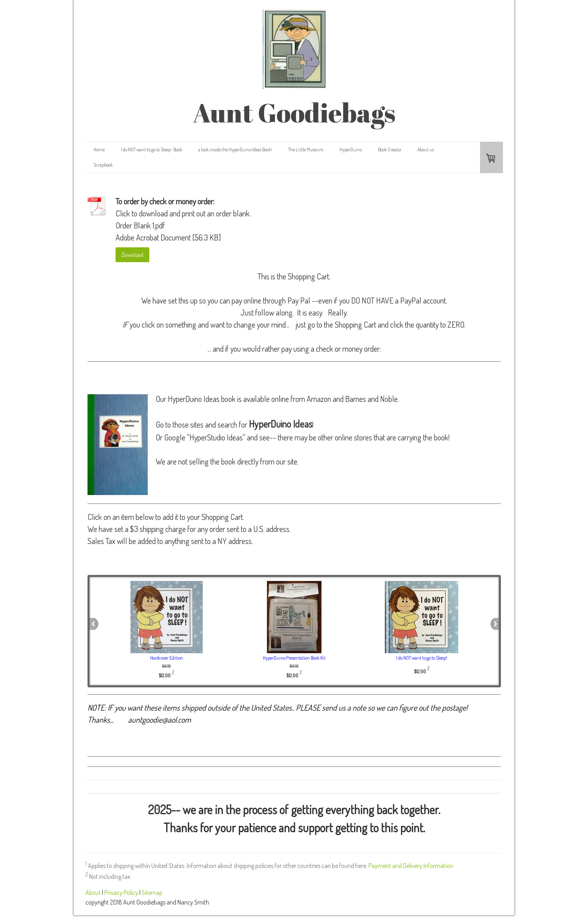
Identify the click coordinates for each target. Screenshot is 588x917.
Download (132, 255)
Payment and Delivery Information (411, 866)
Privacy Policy (121, 893)
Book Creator (390, 150)
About (93, 893)
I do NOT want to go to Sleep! (422, 658)
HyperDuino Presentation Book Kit (294, 658)
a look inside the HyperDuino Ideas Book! (235, 150)
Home (99, 150)
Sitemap (152, 893)
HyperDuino (351, 150)
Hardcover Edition (167, 658)
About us (426, 150)
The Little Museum (306, 150)
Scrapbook (103, 165)
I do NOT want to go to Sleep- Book (152, 150)
